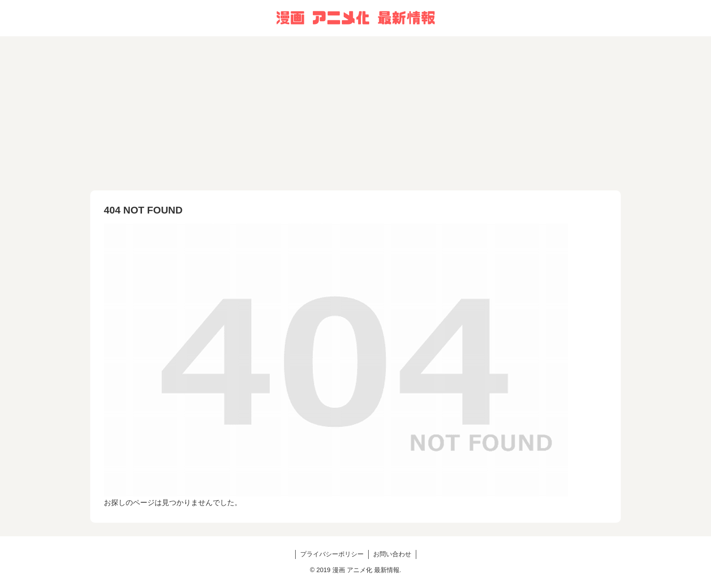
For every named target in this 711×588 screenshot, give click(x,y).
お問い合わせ (392, 554)
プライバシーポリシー (332, 554)
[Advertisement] (355, 113)
